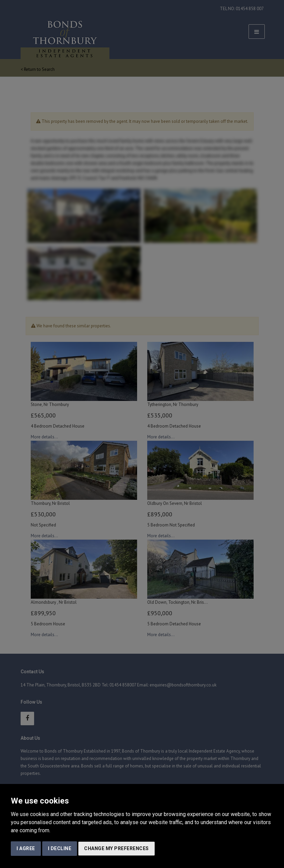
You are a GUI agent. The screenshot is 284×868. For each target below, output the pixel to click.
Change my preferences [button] (117, 848)
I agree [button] (26, 848)
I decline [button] (60, 848)
